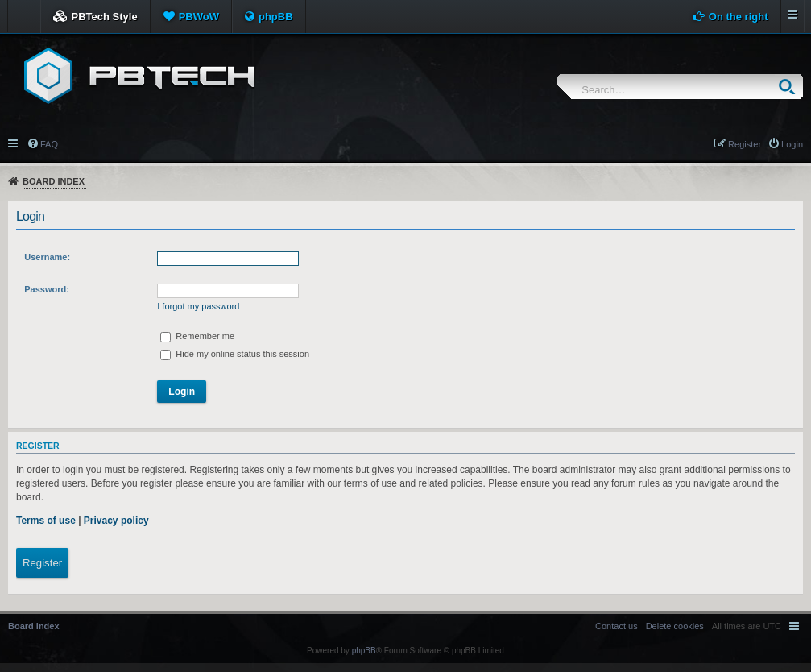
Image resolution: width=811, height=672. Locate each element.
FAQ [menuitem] (49, 144)
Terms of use (46, 521)
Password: (47, 289)
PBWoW (199, 17)
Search (790, 87)
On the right (739, 17)
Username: (47, 257)
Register (42, 563)
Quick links (14, 143)
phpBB (276, 17)
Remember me (197, 336)
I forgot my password (198, 306)
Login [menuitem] (792, 144)
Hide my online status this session (235, 354)
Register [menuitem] (745, 144)
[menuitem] (675, 626)
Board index (54, 181)
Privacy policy (116, 521)
